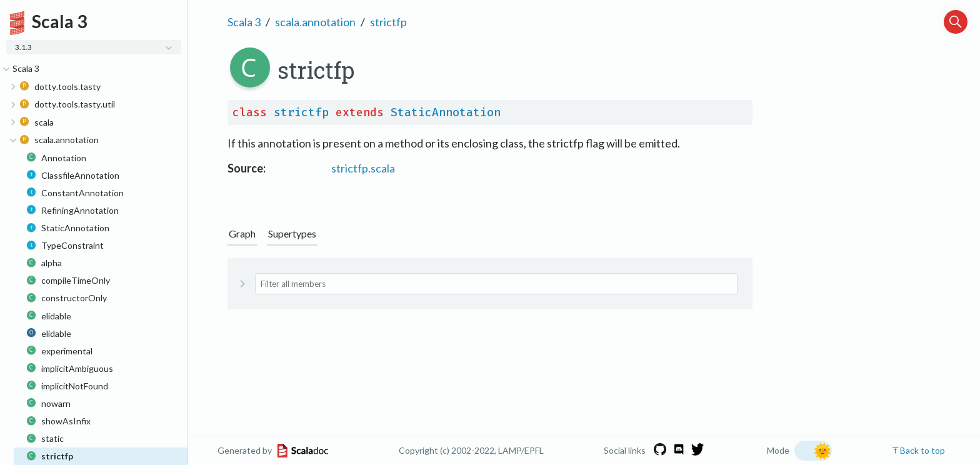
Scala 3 (244, 22)
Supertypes (292, 233)
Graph (242, 233)
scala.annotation (315, 22)
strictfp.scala (363, 168)
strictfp (388, 22)
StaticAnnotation (446, 112)
